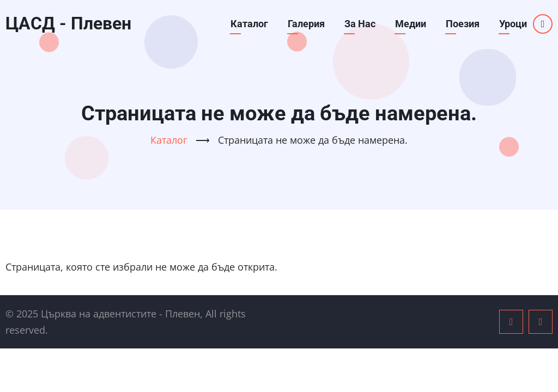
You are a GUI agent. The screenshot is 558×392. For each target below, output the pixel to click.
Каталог (249, 24)
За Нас (360, 24)
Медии (411, 24)
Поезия (463, 24)
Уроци (513, 24)
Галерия (306, 24)
